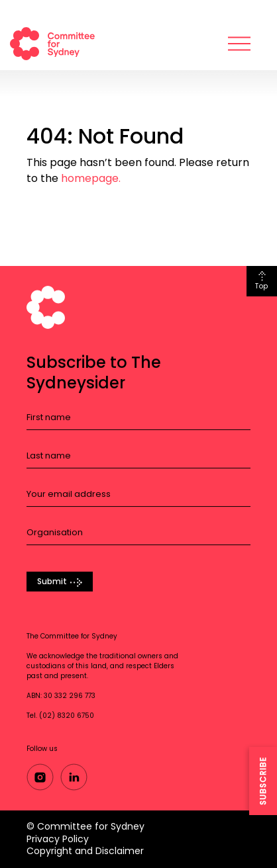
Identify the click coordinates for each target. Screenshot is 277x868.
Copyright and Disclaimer (85, 851)
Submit (52, 582)
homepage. (91, 178)
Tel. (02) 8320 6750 (60, 716)
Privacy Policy (58, 839)
